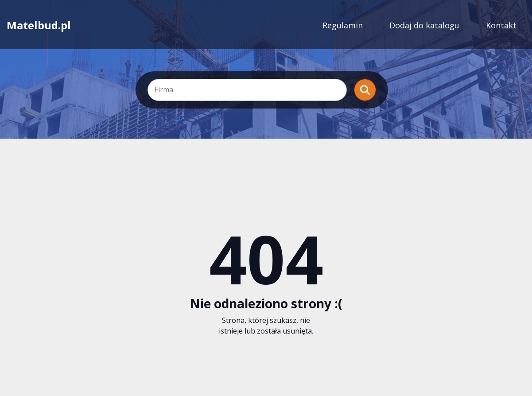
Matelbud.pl (39, 25)
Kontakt (501, 25)
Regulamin (343, 25)
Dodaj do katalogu (424, 25)
